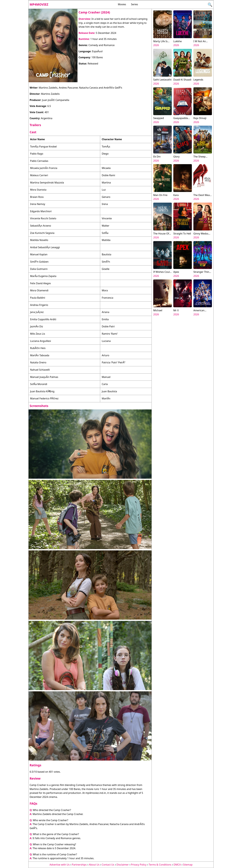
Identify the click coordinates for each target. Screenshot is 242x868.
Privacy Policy (139, 865)
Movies (122, 4)
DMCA (177, 865)
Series (135, 4)
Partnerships (79, 865)
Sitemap (188, 865)
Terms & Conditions (160, 865)
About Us (94, 865)
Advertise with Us (60, 865)
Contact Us (108, 865)
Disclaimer (123, 865)
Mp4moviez (39, 4)
